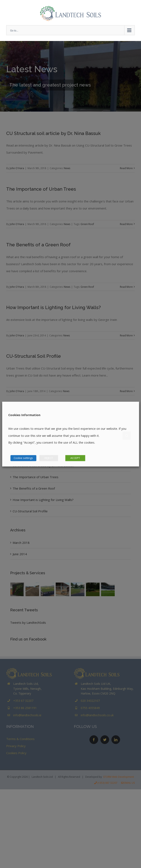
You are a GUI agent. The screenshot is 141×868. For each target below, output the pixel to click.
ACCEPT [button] (75, 458)
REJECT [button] (49, 458)
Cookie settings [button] (23, 458)
